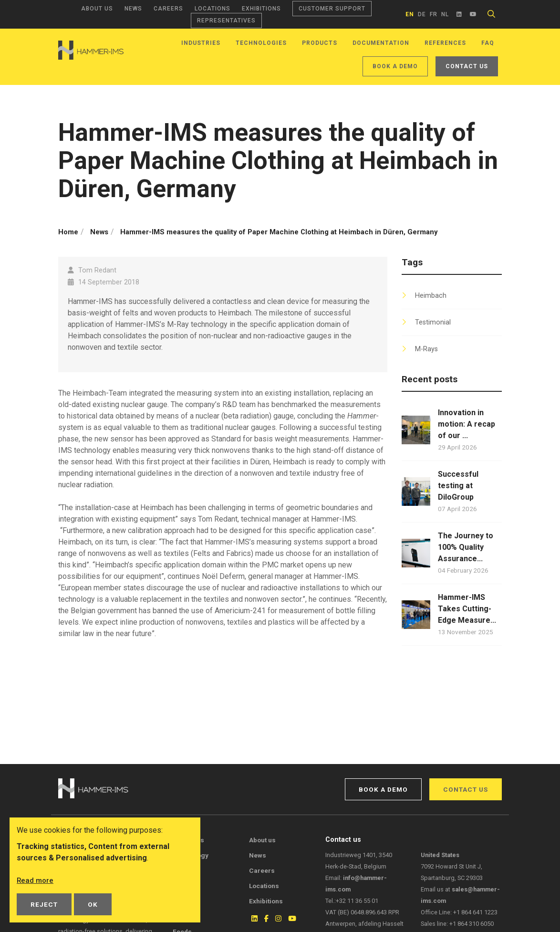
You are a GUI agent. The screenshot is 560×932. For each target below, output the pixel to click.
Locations (213, 9)
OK (93, 904)
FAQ (488, 43)
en (410, 14)
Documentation (381, 43)
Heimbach (431, 296)
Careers (168, 9)
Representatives (226, 21)
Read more (36, 880)
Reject (44, 904)
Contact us (467, 66)
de (422, 14)
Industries (201, 43)
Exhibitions (261, 9)
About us (97, 9)
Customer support (332, 9)
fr (434, 14)
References (445, 43)
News (133, 9)
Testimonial (433, 322)
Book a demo (395, 66)
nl (445, 14)
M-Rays (426, 349)
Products (320, 43)
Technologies (261, 43)
